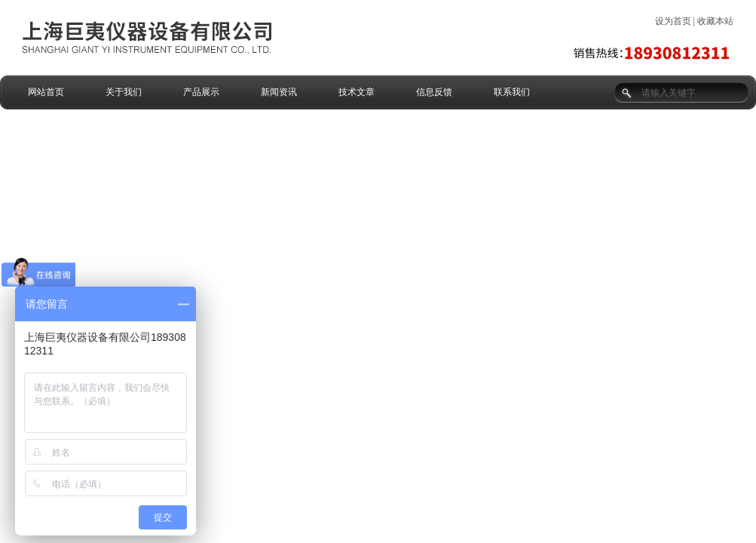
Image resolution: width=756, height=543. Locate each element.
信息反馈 (434, 92)
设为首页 (673, 21)
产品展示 (201, 92)
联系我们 (512, 92)
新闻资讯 (279, 92)
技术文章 (357, 92)
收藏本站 (715, 21)
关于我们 (124, 92)
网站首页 (46, 92)
